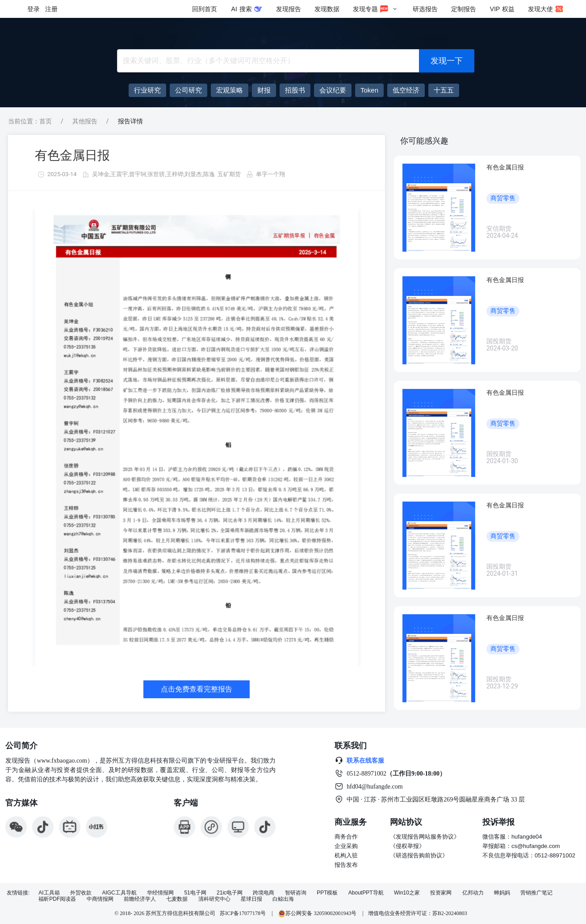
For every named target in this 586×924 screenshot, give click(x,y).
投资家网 (441, 893)
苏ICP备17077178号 (243, 913)
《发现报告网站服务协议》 (425, 837)
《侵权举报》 (407, 846)
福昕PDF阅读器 (57, 899)
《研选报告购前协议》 (419, 855)
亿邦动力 (473, 893)
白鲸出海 (283, 899)
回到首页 (205, 9)
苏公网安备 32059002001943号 (318, 913)
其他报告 (85, 121)
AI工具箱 (49, 893)
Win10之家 (407, 893)
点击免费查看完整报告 (197, 689)
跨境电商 (264, 893)
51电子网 (195, 893)
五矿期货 (229, 174)
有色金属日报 (72, 155)
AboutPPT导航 (366, 893)
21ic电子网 (230, 893)
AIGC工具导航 (119, 893)
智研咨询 (296, 893)
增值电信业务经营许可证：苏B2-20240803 (418, 913)
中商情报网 (100, 899)
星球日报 (251, 899)
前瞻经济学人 (140, 899)
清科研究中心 (214, 899)
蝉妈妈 (502, 893)
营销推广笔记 (536, 893)
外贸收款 (81, 893)
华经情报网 (160, 893)
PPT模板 (327, 893)
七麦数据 (177, 899)
